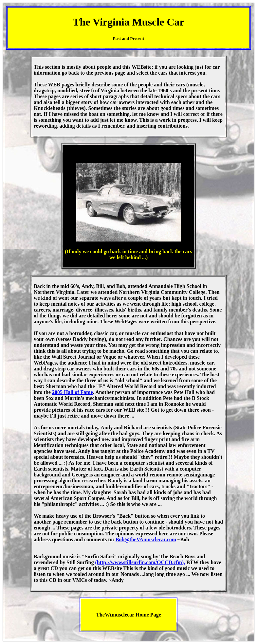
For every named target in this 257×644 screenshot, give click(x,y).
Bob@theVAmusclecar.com (146, 539)
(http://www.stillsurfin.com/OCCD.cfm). (140, 562)
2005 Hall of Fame (73, 392)
